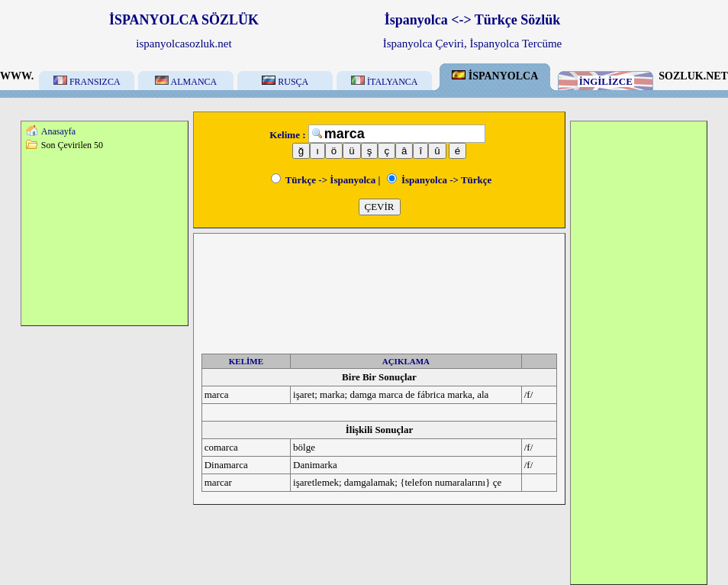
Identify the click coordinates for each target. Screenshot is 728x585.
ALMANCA (186, 82)
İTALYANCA (385, 82)
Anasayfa (58, 131)
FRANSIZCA (87, 82)
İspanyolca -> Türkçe (440, 180)
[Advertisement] (105, 238)
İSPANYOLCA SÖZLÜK (184, 20)
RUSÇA (285, 82)
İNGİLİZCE (606, 81)
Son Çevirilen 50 (72, 145)
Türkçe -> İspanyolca (324, 180)
